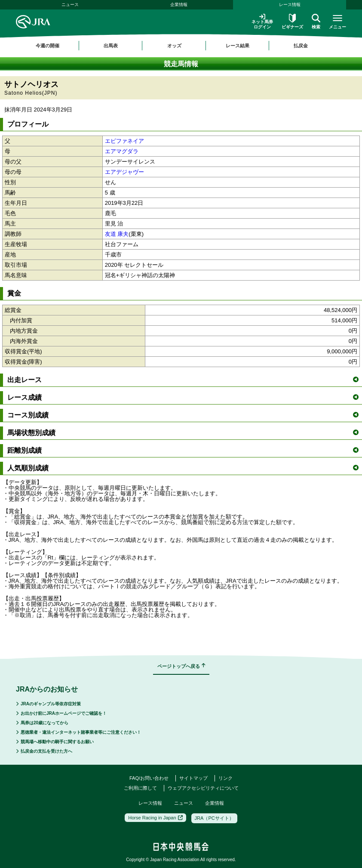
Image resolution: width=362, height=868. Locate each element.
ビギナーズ (292, 22)
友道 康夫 (117, 234)
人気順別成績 (183, 468)
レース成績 (183, 397)
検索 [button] (316, 22)
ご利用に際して (140, 788)
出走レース (183, 380)
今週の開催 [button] (48, 46)
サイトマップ (193, 778)
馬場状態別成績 (183, 433)
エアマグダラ (122, 151)
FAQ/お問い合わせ (149, 778)
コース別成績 (183, 415)
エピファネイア (124, 141)
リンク (225, 778)
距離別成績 (183, 450)
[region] (181, 46)
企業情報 (179, 5)
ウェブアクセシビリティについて (203, 788)
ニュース (70, 5)
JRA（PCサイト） (214, 818)
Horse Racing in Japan (155, 818)
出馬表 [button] (111, 46)
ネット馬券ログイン (262, 21)
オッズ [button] (174, 46)
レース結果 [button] (238, 46)
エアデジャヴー (124, 172)
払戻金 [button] (301, 46)
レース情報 (290, 5)
